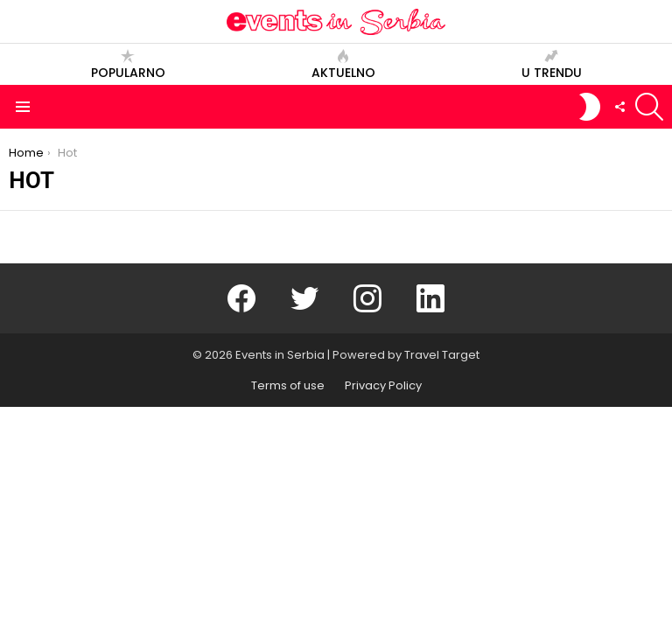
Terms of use (288, 386)
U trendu (552, 64)
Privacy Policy (383, 386)
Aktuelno (343, 64)
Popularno (128, 64)
